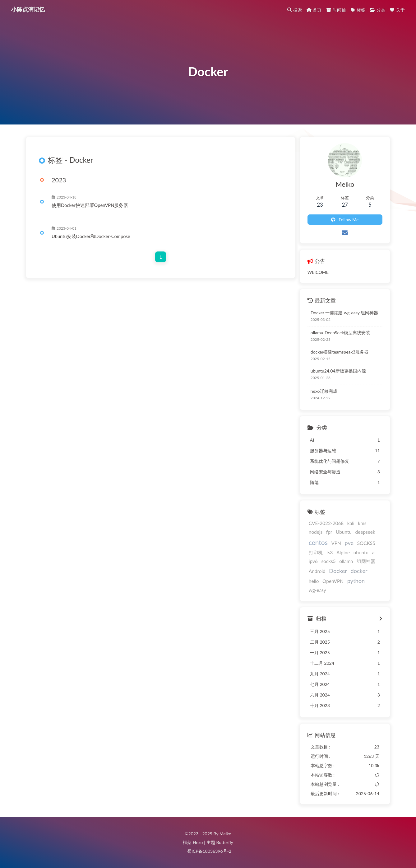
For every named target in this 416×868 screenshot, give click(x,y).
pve (349, 543)
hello (314, 581)
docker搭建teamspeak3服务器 (340, 352)
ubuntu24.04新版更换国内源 (338, 371)
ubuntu (361, 552)
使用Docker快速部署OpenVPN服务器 (90, 205)
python (356, 581)
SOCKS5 (366, 543)
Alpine (343, 552)
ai (374, 552)
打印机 (316, 552)
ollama (346, 561)
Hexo (198, 842)
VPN (336, 543)
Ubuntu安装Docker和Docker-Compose (91, 236)
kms (362, 523)
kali (351, 523)
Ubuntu (344, 532)
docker (359, 571)
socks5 (328, 561)
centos (318, 542)
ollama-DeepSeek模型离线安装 (340, 333)
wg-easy (317, 590)
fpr (329, 532)
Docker (338, 571)
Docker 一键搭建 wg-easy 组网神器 (344, 313)
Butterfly (224, 842)
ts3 (329, 552)
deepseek (365, 532)
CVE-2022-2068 (326, 523)
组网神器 (366, 561)
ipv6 (313, 561)
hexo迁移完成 (324, 391)
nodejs (316, 532)
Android (317, 571)
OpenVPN (333, 581)
